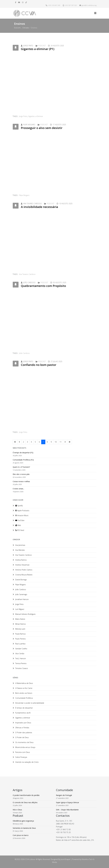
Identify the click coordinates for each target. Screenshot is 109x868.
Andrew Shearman (22, 565)
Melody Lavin (20, 629)
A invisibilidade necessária (39, 207)
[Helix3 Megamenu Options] (95, 13)
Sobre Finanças (21, 757)
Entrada (26, 28)
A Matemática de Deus (24, 683)
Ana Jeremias (20, 545)
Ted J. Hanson (20, 658)
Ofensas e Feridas (22, 728)
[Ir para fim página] (69, 442)
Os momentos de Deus (24, 742)
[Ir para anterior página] (19, 442)
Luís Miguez (19, 609)
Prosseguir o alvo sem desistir (42, 128)
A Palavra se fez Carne (24, 688)
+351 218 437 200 (54, 5)
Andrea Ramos (21, 560)
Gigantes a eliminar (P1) (38, 49)
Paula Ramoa (20, 634)
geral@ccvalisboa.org (89, 5)
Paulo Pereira (20, 639)
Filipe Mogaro (24, 195)
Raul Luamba (20, 644)
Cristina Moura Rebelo (24, 575)
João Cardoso (24, 353)
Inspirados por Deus (23, 723)
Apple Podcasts (22, 510)
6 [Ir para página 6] (39, 442)
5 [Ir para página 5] (35, 442)
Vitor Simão (20, 654)
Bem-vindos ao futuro (23, 693)
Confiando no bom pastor (39, 365)
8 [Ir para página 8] (47, 442)
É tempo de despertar (24, 708)
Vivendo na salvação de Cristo (27, 762)
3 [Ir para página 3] (27, 442)
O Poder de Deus (22, 737)
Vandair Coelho (21, 649)
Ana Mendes (20, 550)
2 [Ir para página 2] (23, 442)
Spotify (19, 506)
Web (18, 525)
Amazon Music (22, 515)
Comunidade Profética (24, 698)
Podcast (42, 46)
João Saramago (21, 594)
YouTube (20, 520)
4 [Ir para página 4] (31, 442)
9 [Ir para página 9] (51, 442)
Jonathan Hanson (22, 599)
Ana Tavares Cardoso (27, 274)
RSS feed (19, 530)
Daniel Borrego (21, 580)
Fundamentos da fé (23, 713)
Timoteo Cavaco (21, 668)
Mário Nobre (20, 619)
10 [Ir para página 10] (56, 442)
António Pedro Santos (24, 570)
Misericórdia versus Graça (25, 747)
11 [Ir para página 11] (61, 442)
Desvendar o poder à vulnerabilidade (29, 703)
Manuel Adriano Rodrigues (25, 614)
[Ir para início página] (15, 442)
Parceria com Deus (22, 752)
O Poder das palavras (23, 732)
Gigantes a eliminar (22, 718)
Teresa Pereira (21, 663)
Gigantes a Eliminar (36, 116)
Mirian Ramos (20, 624)
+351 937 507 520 (71, 5)
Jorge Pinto (23, 116)
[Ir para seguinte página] (65, 442)
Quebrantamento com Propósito (43, 286)
